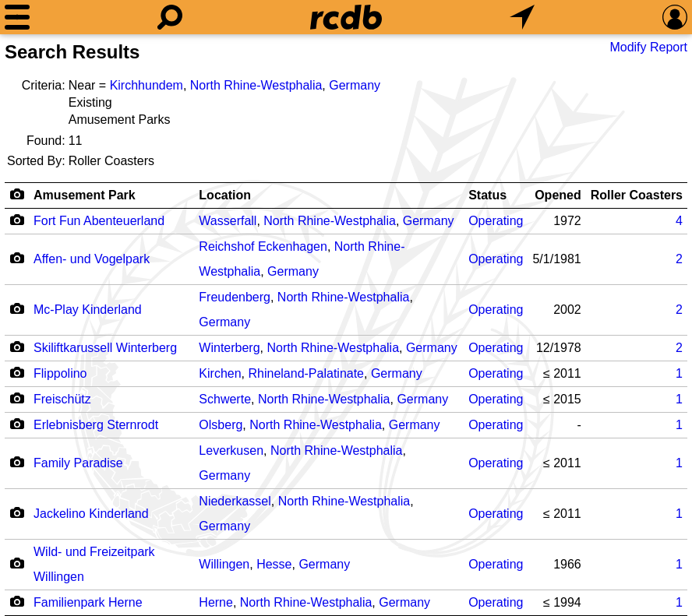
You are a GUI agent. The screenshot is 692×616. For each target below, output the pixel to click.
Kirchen (220, 373)
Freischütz (62, 399)
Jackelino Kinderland (91, 514)
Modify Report (648, 47)
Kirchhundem (147, 85)
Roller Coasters (637, 195)
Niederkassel (235, 501)
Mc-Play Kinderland (88, 310)
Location (225, 195)
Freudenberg (235, 297)
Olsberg (221, 425)
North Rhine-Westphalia (256, 85)
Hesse (274, 564)
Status (487, 195)
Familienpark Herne (88, 602)
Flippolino (60, 373)
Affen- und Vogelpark (92, 259)
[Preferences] (675, 17)
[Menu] (17, 17)
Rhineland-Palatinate (306, 373)
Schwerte (225, 399)
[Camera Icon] (17, 220)
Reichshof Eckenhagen (263, 246)
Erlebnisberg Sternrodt (96, 425)
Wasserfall (228, 221)
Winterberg (229, 348)
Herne (216, 602)
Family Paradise (78, 463)
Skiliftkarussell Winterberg (105, 348)
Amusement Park (85, 195)
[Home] (346, 17)
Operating (496, 221)
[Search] (170, 17)
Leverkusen (231, 451)
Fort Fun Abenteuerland (99, 221)
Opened (558, 195)
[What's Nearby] (522, 17)
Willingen (224, 564)
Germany (355, 85)
